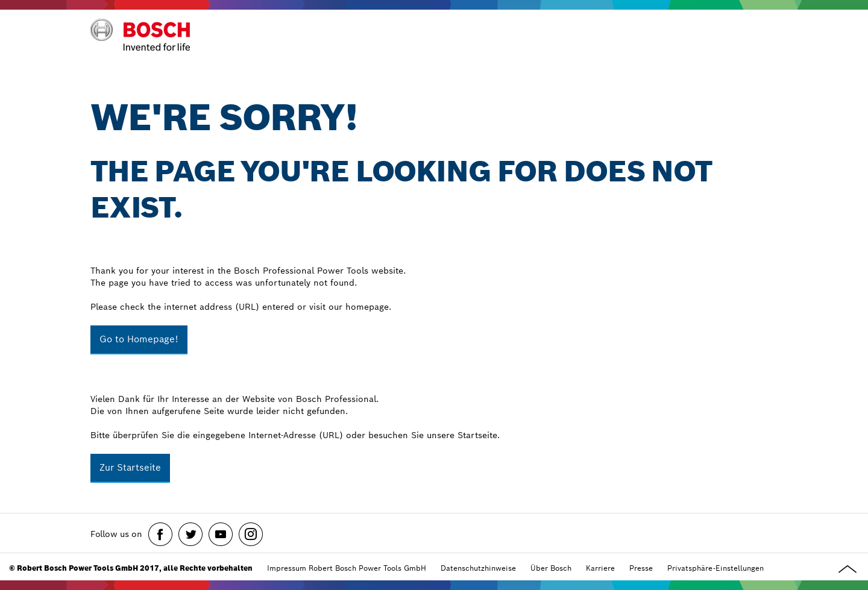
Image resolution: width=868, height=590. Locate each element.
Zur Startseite (130, 467)
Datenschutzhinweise (478, 568)
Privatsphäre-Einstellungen (715, 568)
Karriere (600, 568)
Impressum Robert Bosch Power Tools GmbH (347, 568)
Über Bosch (551, 568)
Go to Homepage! (139, 339)
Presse (641, 568)
